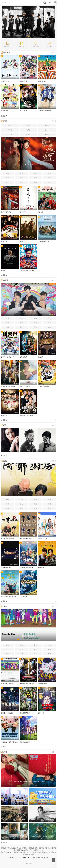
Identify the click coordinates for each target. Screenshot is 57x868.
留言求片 (29, 864)
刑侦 (50, 323)
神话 (21, 323)
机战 (50, 654)
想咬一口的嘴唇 (25, 386)
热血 (21, 645)
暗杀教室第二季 (25, 713)
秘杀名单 (4, 416)
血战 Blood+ (24, 110)
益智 (36, 654)
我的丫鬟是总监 (6, 212)
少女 (50, 645)
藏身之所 (23, 212)
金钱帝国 (4, 241)
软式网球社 (5, 110)
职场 (21, 508)
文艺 (50, 182)
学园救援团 (23, 81)
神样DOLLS (5, 81)
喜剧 (21, 319)
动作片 (10, 126)
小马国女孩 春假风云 (8, 684)
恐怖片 (28, 130)
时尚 (50, 508)
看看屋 (4, 3)
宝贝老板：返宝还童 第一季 (10, 742)
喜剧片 (28, 126)
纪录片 (28, 134)
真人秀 (7, 500)
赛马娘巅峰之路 (25, 742)
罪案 (7, 178)
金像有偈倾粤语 (6, 568)
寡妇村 (41, 212)
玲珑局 (41, 357)
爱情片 (47, 126)
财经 (50, 504)
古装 (50, 178)
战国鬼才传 (42, 81)
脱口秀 (21, 500)
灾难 (36, 178)
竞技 (7, 654)
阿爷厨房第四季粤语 (8, 538)
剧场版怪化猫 (43, 684)
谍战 (50, 327)
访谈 (7, 504)
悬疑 (21, 174)
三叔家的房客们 (44, 386)
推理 (36, 649)
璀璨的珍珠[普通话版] (8, 386)
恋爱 (7, 649)
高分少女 (41, 713)
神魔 (50, 649)
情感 (50, 500)
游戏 (21, 654)
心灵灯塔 (41, 568)
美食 (21, 504)
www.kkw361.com (29, 857)
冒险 (21, 178)
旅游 (36, 504)
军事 (7, 508)
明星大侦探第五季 (26, 538)
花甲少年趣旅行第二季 (8, 597)
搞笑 (36, 645)
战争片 (47, 130)
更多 (54, 53)
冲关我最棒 (23, 597)
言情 (50, 174)
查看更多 (28, 116)
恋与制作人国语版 (7, 713)
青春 (7, 182)
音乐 (36, 508)
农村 (7, 319)
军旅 (36, 327)
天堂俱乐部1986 (44, 241)
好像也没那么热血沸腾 (27, 271)
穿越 (36, 323)
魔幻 (36, 174)
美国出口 (23, 241)
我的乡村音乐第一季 (26, 568)
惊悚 (7, 174)
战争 (21, 327)
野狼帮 (3, 271)
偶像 (36, 319)
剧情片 (10, 134)
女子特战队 (23, 357)
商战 (7, 327)
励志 (36, 182)
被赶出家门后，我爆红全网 (29, 416)
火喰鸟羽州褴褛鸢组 (45, 110)
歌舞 (21, 182)
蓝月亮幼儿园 (43, 538)
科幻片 (10, 130)
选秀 (36, 500)
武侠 (7, 323)
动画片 (47, 134)
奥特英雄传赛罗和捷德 (27, 684)
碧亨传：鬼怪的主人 (8, 357)
